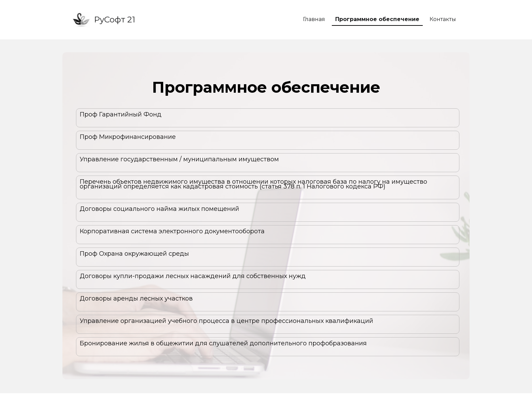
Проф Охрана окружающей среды (134, 254)
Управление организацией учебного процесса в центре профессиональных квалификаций (226, 321)
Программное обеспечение (377, 19)
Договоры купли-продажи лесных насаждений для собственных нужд (193, 276)
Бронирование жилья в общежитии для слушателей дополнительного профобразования (223, 343)
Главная (314, 19)
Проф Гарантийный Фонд (121, 114)
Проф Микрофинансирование (128, 137)
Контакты (443, 19)
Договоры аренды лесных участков (136, 298)
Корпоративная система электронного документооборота (172, 231)
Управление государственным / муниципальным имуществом (179, 159)
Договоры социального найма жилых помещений (159, 209)
